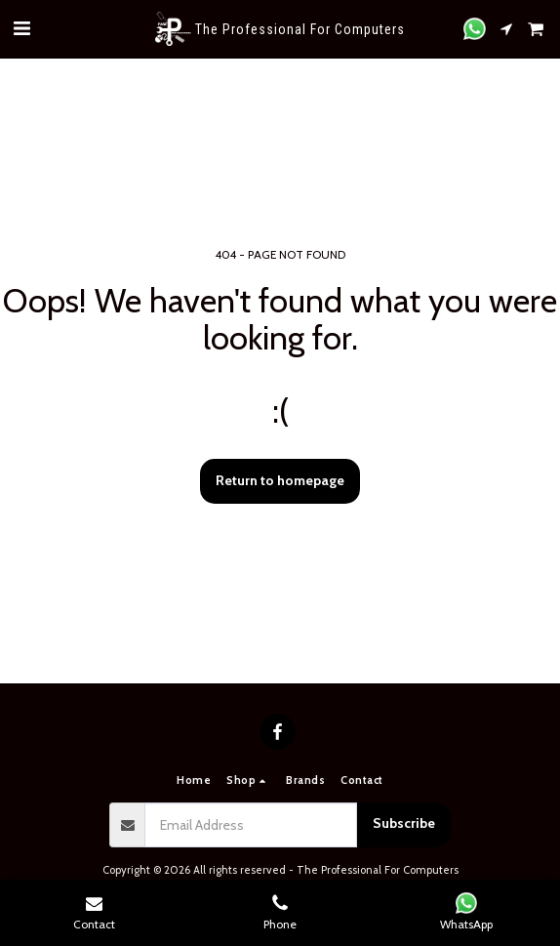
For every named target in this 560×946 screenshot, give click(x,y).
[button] (21, 28)
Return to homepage (280, 480)
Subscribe (404, 823)
